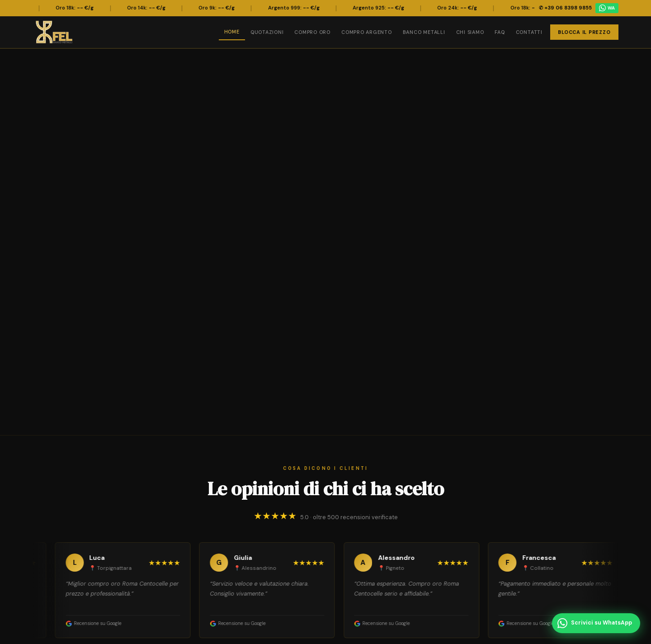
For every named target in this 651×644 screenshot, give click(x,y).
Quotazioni (267, 32)
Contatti (529, 32)
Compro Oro (312, 32)
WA (607, 8)
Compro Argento (367, 32)
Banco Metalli (424, 32)
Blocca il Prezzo (584, 32)
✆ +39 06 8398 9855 (565, 8)
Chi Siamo (470, 32)
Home (232, 32)
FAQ (500, 32)
